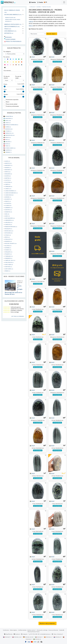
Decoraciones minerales (13, 15)
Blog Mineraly (8, 634)
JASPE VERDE (9, 269)
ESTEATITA (8, 203)
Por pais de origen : (18, 77)
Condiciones (6, 630)
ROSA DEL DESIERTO (11, 243)
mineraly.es (48, 637)
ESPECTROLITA (9, 262)
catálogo (33, 7)
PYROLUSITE (9, 239)
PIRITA (7, 237)
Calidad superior (10, 39)
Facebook (17, 634)
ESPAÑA (8, 127)
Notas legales (14, 630)
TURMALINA (9, 256)
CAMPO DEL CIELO (10, 260)
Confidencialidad (22, 630)
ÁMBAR (8, 271)
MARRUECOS (9, 133)
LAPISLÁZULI (9, 222)
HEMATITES (8, 212)
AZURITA (8, 176)
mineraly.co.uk (17, 637)
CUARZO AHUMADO (11, 191)
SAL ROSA (8, 246)
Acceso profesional (53, 630)
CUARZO (8, 189)
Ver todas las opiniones (18, 316)
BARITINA (8, 178)
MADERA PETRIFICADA (11, 227)
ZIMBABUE (8, 152)
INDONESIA (9, 129)
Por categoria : (7, 51)
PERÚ (7, 139)
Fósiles (8, 29)
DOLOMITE (8, 199)
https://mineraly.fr (58, 634)
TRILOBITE (8, 254)
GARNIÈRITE (9, 208)
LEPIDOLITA (8, 224)
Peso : (5, 89)
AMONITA (8, 167)
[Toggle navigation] (64, 2)
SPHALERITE (9, 252)
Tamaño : (6, 94)
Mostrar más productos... (48, 623)
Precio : (6, 84)
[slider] (5, 86)
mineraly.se (37, 639)
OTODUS (8, 235)
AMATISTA (8, 163)
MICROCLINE (9, 231)
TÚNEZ (8, 146)
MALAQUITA (9, 229)
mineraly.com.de (28, 637)
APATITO (8, 172)
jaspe (32, 57)
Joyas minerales (10, 31)
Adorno (39, 7)
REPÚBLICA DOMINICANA (12, 125)
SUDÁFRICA (9, 150)
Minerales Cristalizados (13, 24)
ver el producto (38, 62)
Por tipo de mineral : (7, 77)
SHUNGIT (8, 250)
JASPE (7, 216)
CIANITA (8, 184)
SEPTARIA (8, 248)
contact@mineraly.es (45, 634)
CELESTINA (8, 182)
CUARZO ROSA (9, 195)
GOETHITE (8, 210)
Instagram (24, 634)
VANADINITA (9, 258)
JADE (7, 214)
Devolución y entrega (42, 630)
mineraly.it (39, 637)
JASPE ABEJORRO (10, 218)
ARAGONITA (8, 174)
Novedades (8, 37)
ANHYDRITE (8, 170)
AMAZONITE (9, 165)
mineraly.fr (7, 637)
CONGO (8, 123)
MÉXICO (8, 137)
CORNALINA (9, 186)
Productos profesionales (13, 41)
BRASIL (8, 120)
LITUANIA (8, 131)
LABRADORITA (9, 220)
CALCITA (8, 180)
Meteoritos (9, 33)
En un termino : (8, 70)
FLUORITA (8, 205)
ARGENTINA (9, 118)
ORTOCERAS (9, 233)
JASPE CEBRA (9, 265)
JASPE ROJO (8, 267)
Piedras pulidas (10, 17)
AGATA (8, 161)
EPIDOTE (8, 201)
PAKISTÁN (8, 142)
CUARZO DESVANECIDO (11, 193)
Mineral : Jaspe (52, 34)
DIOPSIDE (8, 197)
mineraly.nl (57, 637)
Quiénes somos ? (32, 630)
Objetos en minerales (12, 26)
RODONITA (8, 241)
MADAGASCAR (10, 135)
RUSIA (8, 144)
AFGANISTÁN (9, 116)
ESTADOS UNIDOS (10, 148)
